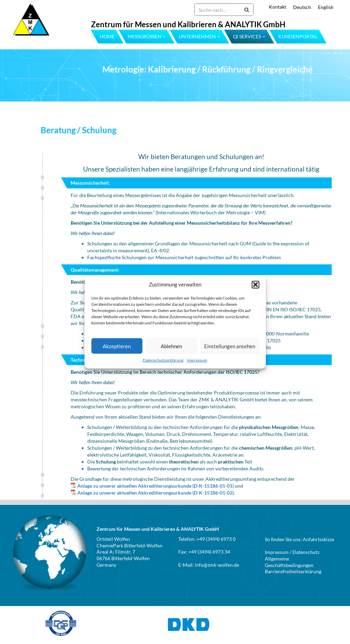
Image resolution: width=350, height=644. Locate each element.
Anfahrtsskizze (318, 539)
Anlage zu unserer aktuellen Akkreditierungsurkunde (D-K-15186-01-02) (156, 493)
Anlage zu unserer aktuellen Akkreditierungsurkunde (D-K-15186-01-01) (156, 486)
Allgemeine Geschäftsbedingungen (289, 562)
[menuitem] (299, 7)
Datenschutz (306, 552)
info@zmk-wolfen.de (217, 565)
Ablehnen (171, 346)
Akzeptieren (117, 346)
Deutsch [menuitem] (302, 7)
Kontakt (278, 7)
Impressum (197, 360)
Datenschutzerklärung (163, 360)
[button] (256, 284)
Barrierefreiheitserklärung (293, 571)
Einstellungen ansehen (230, 346)
